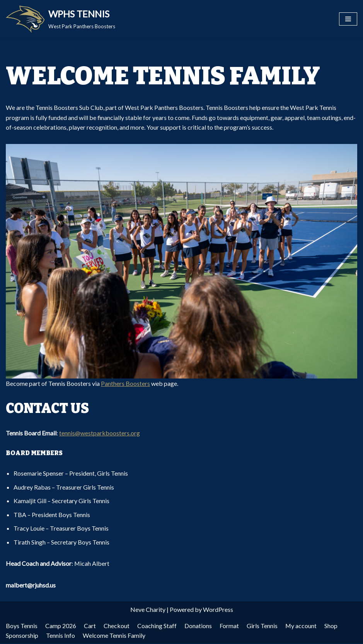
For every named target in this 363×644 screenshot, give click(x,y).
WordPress (218, 610)
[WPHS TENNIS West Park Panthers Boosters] (61, 19)
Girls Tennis (262, 626)
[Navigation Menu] (348, 19)
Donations (198, 626)
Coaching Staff (157, 626)
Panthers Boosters (125, 383)
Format (229, 626)
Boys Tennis (22, 626)
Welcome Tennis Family (114, 636)
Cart (90, 626)
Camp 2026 (61, 626)
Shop (331, 626)
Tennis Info (61, 636)
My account (301, 626)
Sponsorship (22, 636)
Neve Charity (148, 610)
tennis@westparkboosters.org (100, 433)
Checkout (117, 626)
